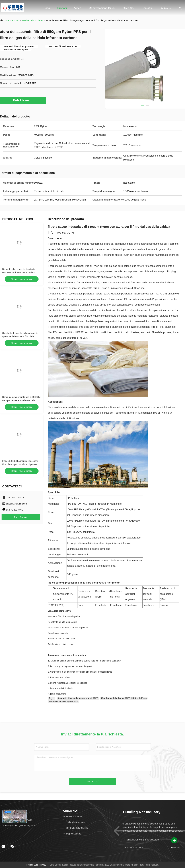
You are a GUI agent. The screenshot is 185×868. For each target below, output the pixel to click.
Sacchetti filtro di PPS (33, 20)
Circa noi (128, 8)
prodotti (15, 20)
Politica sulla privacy (36, 865)
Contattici (147, 8)
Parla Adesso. (23, 100)
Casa (47, 8)
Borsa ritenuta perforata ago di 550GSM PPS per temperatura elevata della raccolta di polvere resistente (21, 400)
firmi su (175, 847)
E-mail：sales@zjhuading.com (18, 826)
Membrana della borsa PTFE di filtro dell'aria (124, 698)
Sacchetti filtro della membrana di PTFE (78, 698)
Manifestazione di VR (102, 8)
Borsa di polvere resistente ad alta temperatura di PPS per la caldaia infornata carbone (19, 272)
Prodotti (62, 8)
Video (78, 8)
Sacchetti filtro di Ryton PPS (63, 702)
